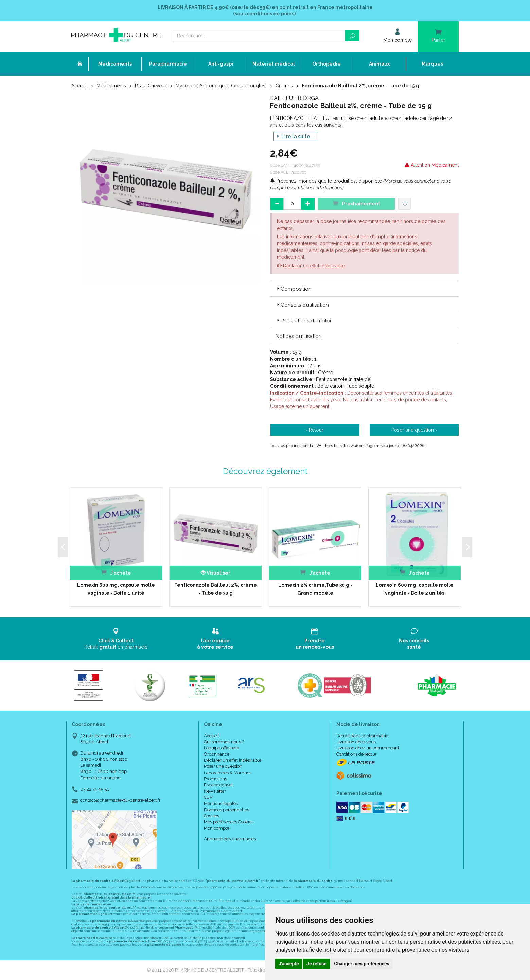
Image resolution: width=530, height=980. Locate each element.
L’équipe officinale (222, 748)
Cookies (211, 816)
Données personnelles (226, 810)
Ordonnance (217, 754)
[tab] (364, 289)
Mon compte (217, 828)
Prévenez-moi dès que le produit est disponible (326, 181)
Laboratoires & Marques (228, 773)
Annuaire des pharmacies (230, 839)
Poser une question (223, 766)
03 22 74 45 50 (95, 789)
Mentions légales (221, 804)
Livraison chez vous (356, 742)
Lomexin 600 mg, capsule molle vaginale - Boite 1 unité (116, 589)
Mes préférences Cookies (229, 822)
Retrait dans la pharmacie (362, 736)
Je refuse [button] (316, 964)
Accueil (79, 86)
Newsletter (215, 791)
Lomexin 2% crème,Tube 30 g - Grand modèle (315, 589)
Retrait (116, 639)
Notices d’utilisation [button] (299, 336)
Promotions (215, 779)
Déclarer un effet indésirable (314, 266)
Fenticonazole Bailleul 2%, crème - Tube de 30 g (216, 589)
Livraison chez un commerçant (368, 748)
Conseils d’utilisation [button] (302, 305)
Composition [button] (294, 289)
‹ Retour (315, 430)
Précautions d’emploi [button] (303, 321)
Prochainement (356, 203)
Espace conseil (219, 785)
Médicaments (111, 86)
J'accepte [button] (289, 964)
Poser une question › (414, 430)
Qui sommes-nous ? (224, 742)
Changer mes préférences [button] (362, 964)
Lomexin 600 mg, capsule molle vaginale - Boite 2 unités (415, 589)
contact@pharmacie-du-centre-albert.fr (120, 800)
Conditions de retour (357, 754)
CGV (208, 797)
